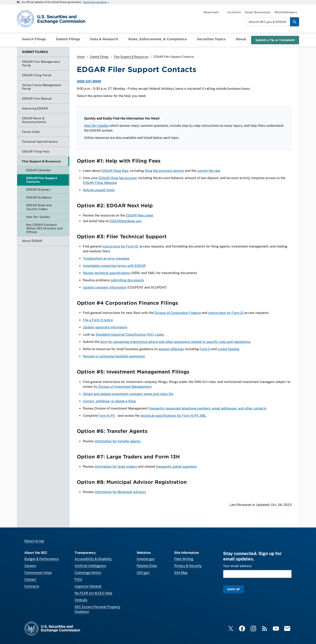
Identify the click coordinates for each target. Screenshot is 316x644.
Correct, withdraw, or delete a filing (109, 401)
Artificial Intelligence (90, 566)
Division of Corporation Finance (178, 313)
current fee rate (209, 171)
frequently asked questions (176, 467)
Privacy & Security (188, 566)
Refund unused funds (99, 190)
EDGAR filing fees (115, 171)
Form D (205, 349)
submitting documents (127, 280)
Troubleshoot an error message (106, 259)
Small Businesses (258, 12)
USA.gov (143, 573)
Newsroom (211, 12)
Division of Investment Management (125, 387)
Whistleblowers (286, 12)
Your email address (237, 566)
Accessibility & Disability (93, 559)
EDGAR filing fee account (118, 178)
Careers (30, 566)
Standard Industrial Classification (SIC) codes (130, 335)
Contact (30, 579)
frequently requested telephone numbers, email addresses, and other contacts (208, 408)
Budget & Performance (42, 559)
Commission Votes (38, 573)
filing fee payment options (164, 171)
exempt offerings (171, 349)
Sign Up (233, 589)
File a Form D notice (98, 320)
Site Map (181, 573)
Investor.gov (146, 559)
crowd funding (229, 349)
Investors (234, 12)
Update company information (105, 287)
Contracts (32, 586)
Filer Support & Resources (131, 57)
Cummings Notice (88, 573)
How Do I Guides (96, 126)
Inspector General (88, 586)
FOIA (78, 579)
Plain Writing (184, 559)
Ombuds (81, 600)
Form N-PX (107, 416)
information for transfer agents (117, 441)
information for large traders (116, 467)
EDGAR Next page (139, 215)
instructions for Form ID (120, 246)
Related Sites (147, 566)
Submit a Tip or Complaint (275, 40)
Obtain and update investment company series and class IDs (128, 394)
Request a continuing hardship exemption (114, 357)
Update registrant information (105, 328)
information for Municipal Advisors (120, 492)
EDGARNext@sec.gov (126, 221)
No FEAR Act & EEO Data (93, 593)
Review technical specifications (107, 273)
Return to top (34, 541)
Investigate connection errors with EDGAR (114, 266)
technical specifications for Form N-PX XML (173, 416)
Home (81, 57)
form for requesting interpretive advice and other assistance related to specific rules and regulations (175, 342)
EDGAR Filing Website (99, 183)
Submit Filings (99, 57)
